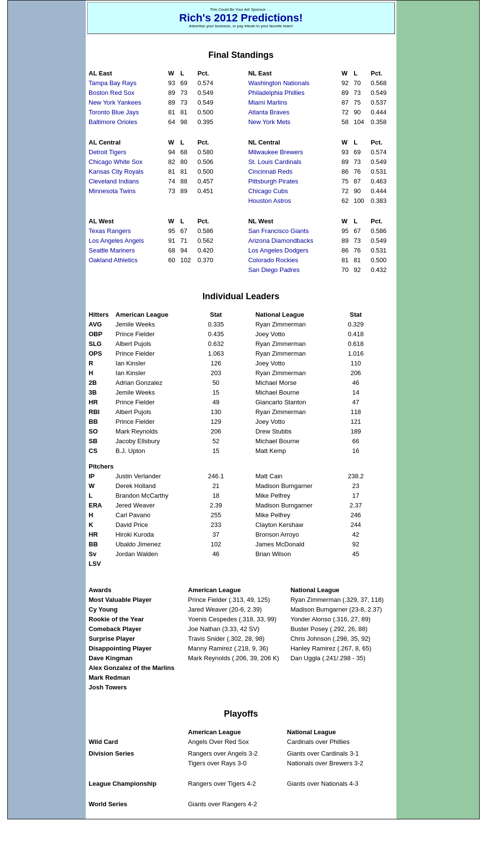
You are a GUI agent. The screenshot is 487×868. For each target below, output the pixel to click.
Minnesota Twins (112, 191)
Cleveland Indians (114, 181)
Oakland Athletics (113, 260)
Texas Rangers (110, 231)
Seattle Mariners (112, 250)
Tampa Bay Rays (112, 83)
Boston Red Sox (112, 93)
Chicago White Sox (116, 162)
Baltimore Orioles (113, 122)
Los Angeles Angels (116, 241)
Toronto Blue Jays (114, 112)
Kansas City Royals (116, 172)
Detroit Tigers (107, 152)
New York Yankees (115, 102)
